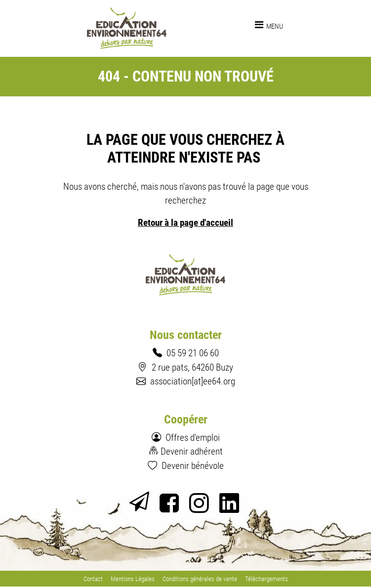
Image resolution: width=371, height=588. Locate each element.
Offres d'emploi (193, 438)
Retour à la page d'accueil (185, 223)
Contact (93, 579)
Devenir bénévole (193, 466)
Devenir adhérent (192, 451)
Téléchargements (267, 579)
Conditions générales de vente (200, 579)
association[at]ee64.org (193, 381)
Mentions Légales (133, 579)
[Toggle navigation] (269, 25)
